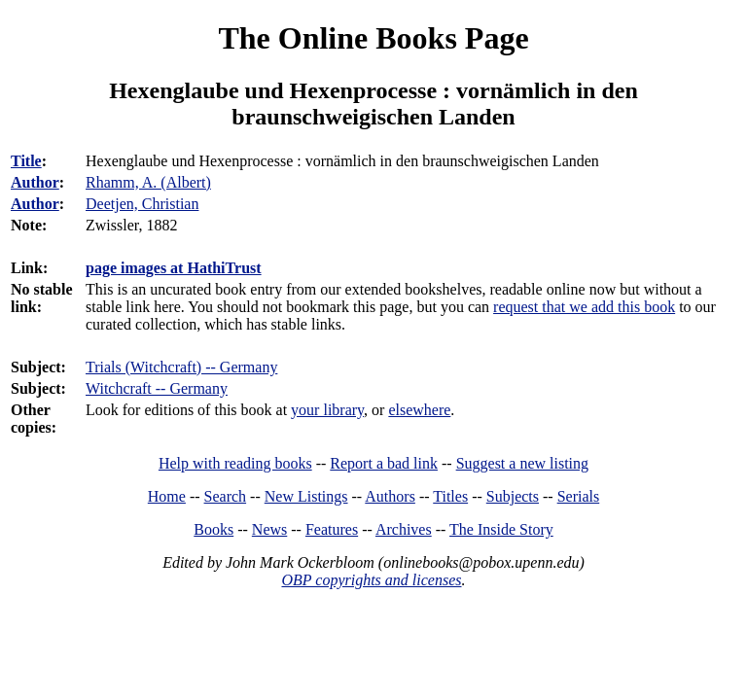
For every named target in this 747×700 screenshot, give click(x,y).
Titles (450, 496)
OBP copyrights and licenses (371, 580)
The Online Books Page (373, 38)
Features (332, 529)
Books (213, 529)
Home (167, 496)
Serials (579, 496)
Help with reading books (235, 463)
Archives (404, 529)
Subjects (513, 496)
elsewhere (419, 410)
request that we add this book (584, 307)
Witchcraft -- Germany (157, 388)
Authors (390, 496)
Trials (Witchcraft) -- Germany (181, 367)
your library (327, 410)
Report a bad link (384, 463)
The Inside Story (501, 529)
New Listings (306, 496)
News (269, 529)
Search (226, 496)
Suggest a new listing (522, 463)
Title (26, 161)
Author (35, 182)
